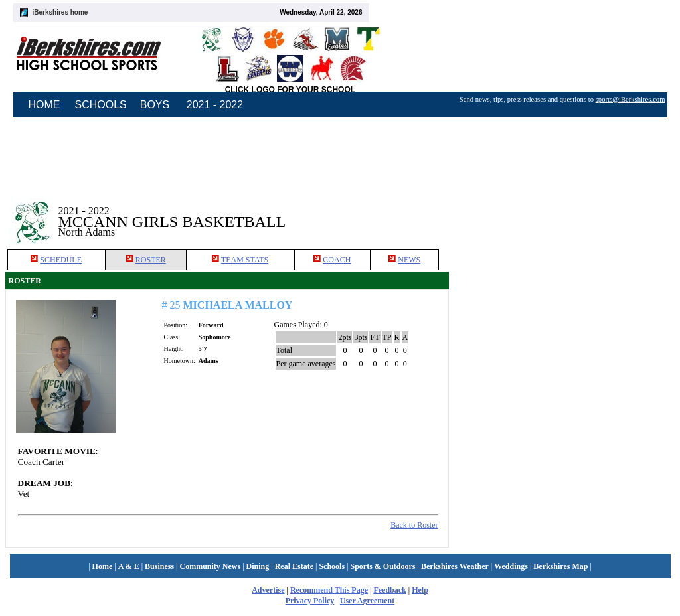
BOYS (155, 105)
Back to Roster (414, 525)
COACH (337, 260)
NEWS (409, 260)
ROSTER (151, 260)
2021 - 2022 (215, 105)
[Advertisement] (562, 212)
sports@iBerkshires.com (631, 99)
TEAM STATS (245, 260)
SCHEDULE (61, 260)
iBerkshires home (60, 12)
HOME (44, 105)
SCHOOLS (101, 105)
